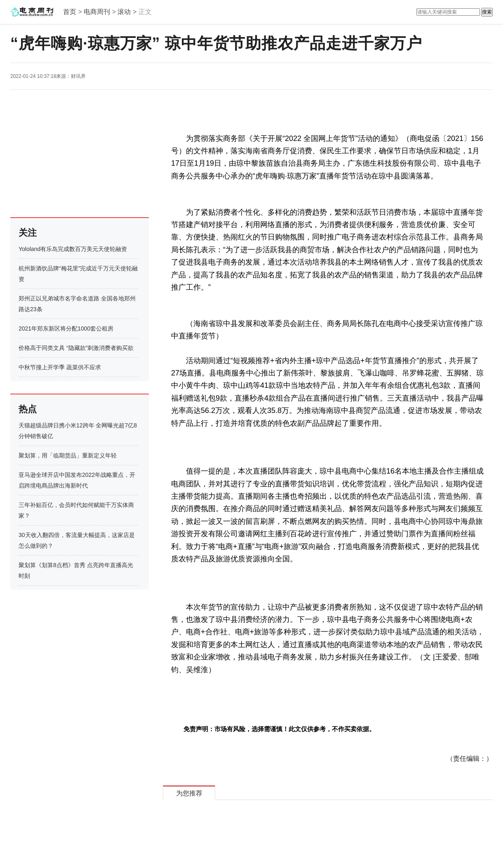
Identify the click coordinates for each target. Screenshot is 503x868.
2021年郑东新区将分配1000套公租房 (66, 328)
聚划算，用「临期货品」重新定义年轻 (68, 455)
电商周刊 (97, 12)
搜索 (487, 12)
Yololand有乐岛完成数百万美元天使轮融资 (73, 249)
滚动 (124, 12)
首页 (70, 12)
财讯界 (78, 76)
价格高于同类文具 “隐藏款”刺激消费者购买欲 (76, 348)
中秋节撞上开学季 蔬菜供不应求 (60, 367)
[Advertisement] (62, 153)
